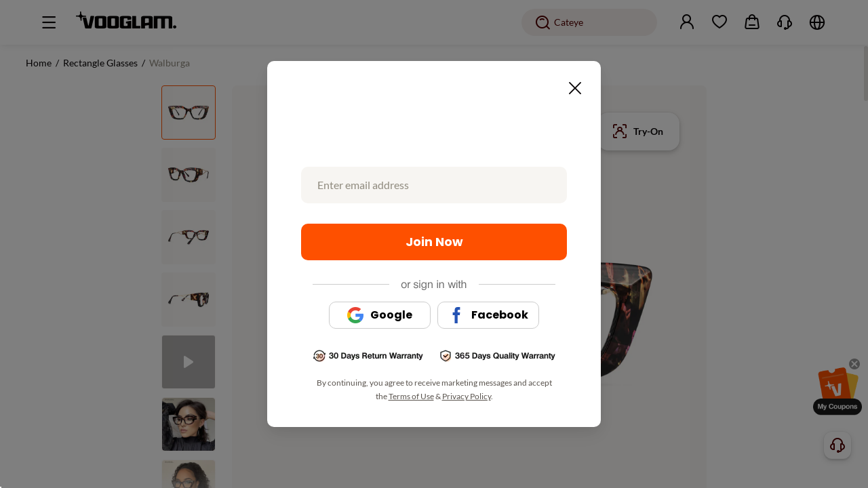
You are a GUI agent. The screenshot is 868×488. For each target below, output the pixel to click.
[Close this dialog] (571, 84)
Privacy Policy (467, 396)
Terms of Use (411, 396)
